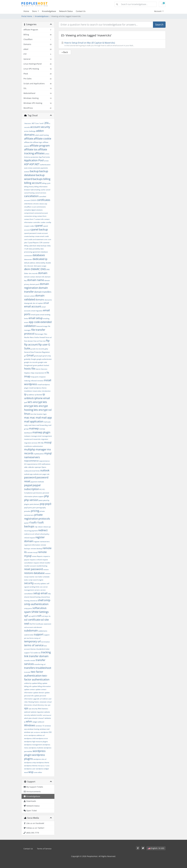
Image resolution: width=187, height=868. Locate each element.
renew (34, 556)
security (29, 583)
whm (29, 721)
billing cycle (46, 183)
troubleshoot (43, 668)
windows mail (45, 729)
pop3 (48, 504)
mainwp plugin (41, 432)
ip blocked (39, 395)
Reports (40, 556)
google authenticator (44, 359)
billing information (41, 187)
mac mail (35, 418)
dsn (34, 303)
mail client (32, 425)
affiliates (40, 153)
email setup (36, 318)
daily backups (42, 246)
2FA (46, 123)
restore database (34, 573)
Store (35, 11)
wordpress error (42, 738)
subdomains (43, 631)
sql (29, 616)
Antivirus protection (31, 157)
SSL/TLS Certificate (36, 624)
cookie (43, 222)
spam (28, 612)
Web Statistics (43, 709)
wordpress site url (40, 759)
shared (27, 597)
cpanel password (30, 233)
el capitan (39, 303)
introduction (46, 391)
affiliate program (40, 146)
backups (38, 179)
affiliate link (28, 142)
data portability (34, 249)
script (30, 580)
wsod (26, 772)
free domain (29, 341)
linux (27, 414)
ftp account (31, 344)
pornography (41, 508)
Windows (30, 725)
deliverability (41, 263)
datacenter (28, 259)
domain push (35, 284)
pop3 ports (28, 508)
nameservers (32, 457)
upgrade (36, 699)
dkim (27, 269)
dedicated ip (40, 259)
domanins (48, 300)
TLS (32, 653)
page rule (46, 474)
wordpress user (30, 769)
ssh (39, 616)
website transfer (36, 715)
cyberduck (33, 246)
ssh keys (45, 616)
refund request (30, 538)
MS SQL (41, 443)
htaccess (44, 369)
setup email (40, 593)
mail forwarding (42, 425)
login (45, 414)
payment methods (37, 482)
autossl (27, 172)
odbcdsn (31, 467)
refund (37, 534)
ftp (48, 341)
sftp (49, 594)
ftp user (43, 344)
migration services (31, 443)
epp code (34, 322)
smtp (47, 600)
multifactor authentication (34, 446)
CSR (41, 243)
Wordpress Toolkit (44, 766)
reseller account (30, 566)
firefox (37, 337)
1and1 (41, 123)
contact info (39, 219)
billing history (29, 187)
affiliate (29, 139)
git (25, 356)
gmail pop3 (38, 356)
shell (41, 600)
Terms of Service (44, 849)
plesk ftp (46, 500)
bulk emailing (35, 190)
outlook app (28, 474)
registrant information (32, 545)
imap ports (35, 377)
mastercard (28, 439)
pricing (35, 511)
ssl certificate (32, 620)
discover (30, 266)
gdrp (46, 349)
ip (25, 394)
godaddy (27, 359)
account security (40, 127)
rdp (36, 527)
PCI (41, 489)
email (46, 303)
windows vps (29, 732)
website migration (37, 712)
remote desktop (36, 549)
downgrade (28, 303)
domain (43, 273)
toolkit (36, 653)
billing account (33, 183)
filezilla (27, 337)
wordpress (37, 732)
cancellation (31, 196)
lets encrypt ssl (43, 410)
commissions (41, 207)
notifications (46, 464)
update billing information (41, 686)
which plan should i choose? (34, 718)
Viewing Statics (34, 702)
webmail (27, 712)
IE (45, 373)
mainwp (34, 428)
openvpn (38, 467)
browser (27, 190)
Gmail (30, 355)
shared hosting (35, 597)
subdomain (31, 631)
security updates (40, 583)
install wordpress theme (38, 388)
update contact (30, 689)
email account (33, 306)
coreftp (48, 222)
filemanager (39, 334)
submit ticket (29, 635)
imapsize (42, 377)
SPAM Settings (40, 612)
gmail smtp (47, 356)
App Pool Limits (44, 157)
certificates (44, 200)
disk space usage (40, 266)
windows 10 (40, 726)
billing (47, 179)
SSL (50, 616)
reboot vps (47, 527)
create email (39, 236)
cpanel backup (39, 229)
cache (43, 190)
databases (39, 255)
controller (37, 222)
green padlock (38, 365)
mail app (47, 418)
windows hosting (33, 729)
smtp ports (28, 608)
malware (27, 436)
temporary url (32, 641)
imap (27, 376)
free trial (42, 341)
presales (27, 511)
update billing (37, 683)
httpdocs (27, 373)
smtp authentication (36, 604)
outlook (45, 470)
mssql (48, 442)
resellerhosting (42, 566)
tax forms (30, 638)
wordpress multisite (36, 748)
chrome (36, 204)
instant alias (37, 391)
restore (46, 569)
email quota (35, 315)
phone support (38, 496)
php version (31, 500)
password (30, 477)
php (46, 496)
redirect (43, 530)
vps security (33, 709)
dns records (33, 273)
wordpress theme (43, 762)
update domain (39, 693)
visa (46, 705)
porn (34, 508)
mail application (34, 421)
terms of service (34, 645)
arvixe (46, 161)
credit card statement (36, 239)
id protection (40, 373)
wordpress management (33, 745)
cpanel (39, 226)
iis (48, 372)
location (40, 414)
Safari (40, 577)
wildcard (41, 722)
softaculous (39, 608)
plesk (41, 500)
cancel (48, 190)
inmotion (40, 381)
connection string (30, 216)
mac (27, 418)
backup (34, 171)
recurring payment (31, 531)
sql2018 (34, 616)
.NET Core (35, 123)
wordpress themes (31, 766)
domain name (36, 280)
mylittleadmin (39, 454)
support (39, 634)
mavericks (37, 439)
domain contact (30, 277)
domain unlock (29, 296)
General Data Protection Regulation (37, 352)
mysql (48, 453)
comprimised (29, 213)
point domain (35, 504)
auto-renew (28, 168)
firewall (42, 337)
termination (46, 642)
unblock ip (28, 683)
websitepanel (47, 715)
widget (35, 722)
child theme (28, 204)
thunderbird (41, 649)
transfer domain (39, 656)
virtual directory (38, 705)
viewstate (43, 702)
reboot (40, 527)
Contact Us (81, 11)
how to (38, 369)
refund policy (45, 534)
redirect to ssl (29, 534)
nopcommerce (31, 461)
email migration (37, 311)
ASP (26, 164)
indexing (27, 381)
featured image (42, 326)
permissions (38, 493)
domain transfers (43, 292)
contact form (42, 216)
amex (47, 154)
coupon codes (29, 226)
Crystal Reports (33, 243)
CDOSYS (33, 200)
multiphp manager (35, 449)
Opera (44, 467)
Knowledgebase (49, 11)
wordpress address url (37, 735)
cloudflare (28, 207)
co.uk (34, 207)
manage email (36, 436)
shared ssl (34, 601)
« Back (65, 52)
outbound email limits (32, 471)
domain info (40, 277)
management (47, 436)
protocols (44, 519)
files (46, 334)
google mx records (31, 362)
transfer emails (30, 660)
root (36, 577)
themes (33, 649)
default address (30, 263)
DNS (43, 269)
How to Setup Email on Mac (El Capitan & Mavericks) (112, 44)
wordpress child (30, 738)
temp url (37, 638)
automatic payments (40, 168)
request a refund (36, 560)
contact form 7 (29, 219)
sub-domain (38, 627)
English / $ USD (156, 848)
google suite (43, 362)
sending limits (34, 587)
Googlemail (28, 365)
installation (28, 391)
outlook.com (38, 474)
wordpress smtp (30, 762)
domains (40, 300)
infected (34, 381)
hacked (46, 365)
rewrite (32, 577)
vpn (49, 705)
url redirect (44, 699)
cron (46, 239)
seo (41, 587)
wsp (31, 772)
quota (26, 523)
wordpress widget (42, 769)
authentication (45, 165)
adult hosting (44, 135)
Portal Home (27, 16)
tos (39, 653)
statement (47, 624)
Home (26, 11)
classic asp (43, 204)
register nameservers (42, 542)
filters (32, 337)
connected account (41, 213)
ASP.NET (34, 164)
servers (37, 590)
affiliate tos (31, 149)
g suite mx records (37, 349)
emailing (46, 318)
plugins (27, 504)
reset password (33, 569)
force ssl (49, 337)
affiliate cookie (42, 139)
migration (45, 439)
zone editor (38, 772)
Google (34, 359)
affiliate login (38, 142)
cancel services (41, 193)
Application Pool (34, 160)
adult (37, 135)
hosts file (30, 369)
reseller (47, 563)
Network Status (66, 11)
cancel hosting (29, 193)
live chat (33, 414)
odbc (26, 467)
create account (42, 233)
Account (158, 11)
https (33, 373)
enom (26, 322)
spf (26, 616)
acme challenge (30, 131)
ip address (31, 395)
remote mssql (32, 552)
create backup (29, 236)
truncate (27, 672)
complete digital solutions (33, 210)
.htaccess (28, 123)
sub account (29, 627)
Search (159, 25)
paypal (28, 485)
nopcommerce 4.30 (34, 464)
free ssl (36, 341)
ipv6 (26, 402)
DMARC (35, 269)
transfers (30, 668)
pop (42, 504)
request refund (39, 563)
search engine (38, 580)
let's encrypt (35, 402)
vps (26, 708)
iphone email (42, 398)
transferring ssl (40, 664)
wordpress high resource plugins (36, 742)
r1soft (32, 522)
